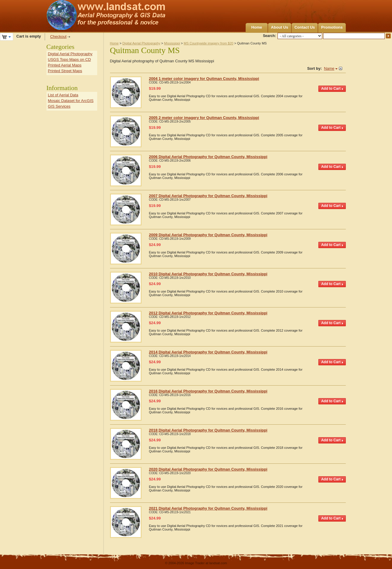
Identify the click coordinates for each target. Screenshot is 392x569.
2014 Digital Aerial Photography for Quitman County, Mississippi (208, 352)
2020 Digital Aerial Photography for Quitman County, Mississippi (208, 469)
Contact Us (305, 27)
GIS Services (59, 106)
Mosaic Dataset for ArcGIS (71, 101)
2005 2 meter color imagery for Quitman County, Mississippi (204, 118)
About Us (280, 27)
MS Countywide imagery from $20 (208, 43)
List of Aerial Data (63, 95)
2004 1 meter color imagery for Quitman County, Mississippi (204, 79)
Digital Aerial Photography (141, 43)
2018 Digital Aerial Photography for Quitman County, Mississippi (208, 430)
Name (329, 68)
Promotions (332, 27)
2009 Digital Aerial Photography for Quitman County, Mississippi (208, 235)
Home (257, 27)
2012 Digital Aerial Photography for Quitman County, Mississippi (208, 313)
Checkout (58, 37)
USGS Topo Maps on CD (69, 59)
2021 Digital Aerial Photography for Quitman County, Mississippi (208, 508)
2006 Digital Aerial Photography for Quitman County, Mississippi (208, 157)
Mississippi (172, 43)
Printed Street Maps (65, 71)
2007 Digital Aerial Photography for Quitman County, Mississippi (208, 196)
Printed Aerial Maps (65, 65)
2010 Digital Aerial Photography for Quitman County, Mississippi (208, 274)
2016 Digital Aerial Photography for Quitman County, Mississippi (208, 391)
